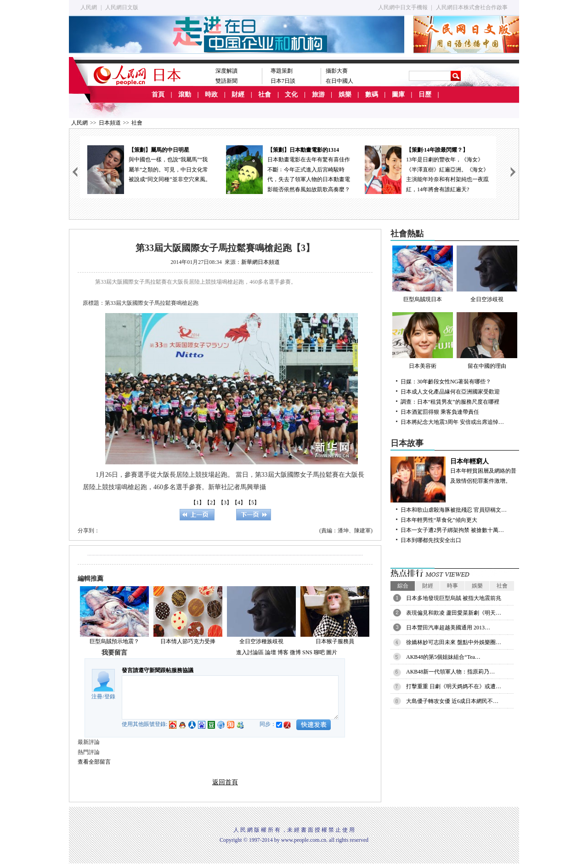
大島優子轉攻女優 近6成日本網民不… (452, 701)
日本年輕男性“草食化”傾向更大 (439, 520)
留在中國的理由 (487, 341)
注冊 (97, 697)
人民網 (89, 7)
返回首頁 (225, 782)
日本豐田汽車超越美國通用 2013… (448, 628)
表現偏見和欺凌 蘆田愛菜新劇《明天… (454, 613)
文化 (291, 94)
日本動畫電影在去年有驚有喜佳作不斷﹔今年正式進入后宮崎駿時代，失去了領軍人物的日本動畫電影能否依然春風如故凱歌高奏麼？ (288, 169)
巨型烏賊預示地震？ (114, 641)
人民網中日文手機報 (403, 7)
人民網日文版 (122, 7)
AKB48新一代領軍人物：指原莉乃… (450, 672)
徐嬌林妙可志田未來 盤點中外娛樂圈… (454, 642)
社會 (265, 94)
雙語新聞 (226, 81)
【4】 (239, 503)
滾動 (185, 94)
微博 (295, 652)
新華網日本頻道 (260, 262)
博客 (283, 652)
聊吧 (319, 652)
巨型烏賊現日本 (423, 274)
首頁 (158, 94)
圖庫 (398, 94)
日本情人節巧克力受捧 (188, 641)
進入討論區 (250, 652)
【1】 (198, 503)
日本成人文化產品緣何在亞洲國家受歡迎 (450, 392)
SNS (307, 652)
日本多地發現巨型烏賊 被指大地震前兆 (454, 598)
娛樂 (345, 94)
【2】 (211, 503)
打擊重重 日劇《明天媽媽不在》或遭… (454, 686)
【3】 (225, 503)
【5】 (253, 503)
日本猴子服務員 (335, 641)
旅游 (318, 94)
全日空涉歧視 (487, 274)
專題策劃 (282, 71)
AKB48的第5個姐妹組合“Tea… (443, 657)
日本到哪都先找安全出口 (431, 540)
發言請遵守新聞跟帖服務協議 (158, 670)
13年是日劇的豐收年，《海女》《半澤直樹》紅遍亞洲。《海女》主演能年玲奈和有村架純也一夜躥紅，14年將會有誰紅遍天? (427, 169)
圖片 (332, 652)
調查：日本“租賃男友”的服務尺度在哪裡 (450, 402)
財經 (238, 94)
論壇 (271, 652)
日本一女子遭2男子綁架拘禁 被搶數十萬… (452, 530)
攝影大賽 (337, 71)
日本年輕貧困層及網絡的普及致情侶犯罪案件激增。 (455, 470)
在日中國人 (339, 81)
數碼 (372, 94)
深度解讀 (226, 71)
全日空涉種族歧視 (261, 641)
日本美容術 (423, 341)
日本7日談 (283, 81)
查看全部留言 (94, 762)
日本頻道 (110, 123)
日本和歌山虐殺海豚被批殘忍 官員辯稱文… (454, 510)
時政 (211, 94)
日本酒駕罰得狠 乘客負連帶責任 (440, 412)
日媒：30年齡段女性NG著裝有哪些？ (446, 382)
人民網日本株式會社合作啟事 (472, 7)
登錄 (110, 697)
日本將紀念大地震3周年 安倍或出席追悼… (452, 422)
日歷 (425, 94)
